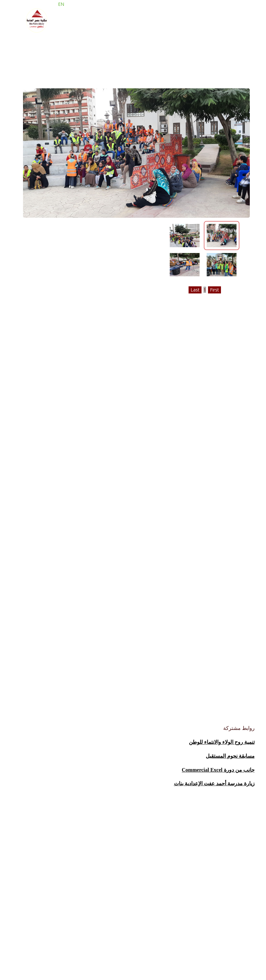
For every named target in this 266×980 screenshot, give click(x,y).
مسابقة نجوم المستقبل (230, 756)
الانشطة (31, 48)
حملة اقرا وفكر (178, 32)
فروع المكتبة (109, 48)
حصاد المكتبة (90, 32)
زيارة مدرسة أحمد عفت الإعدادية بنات (214, 783)
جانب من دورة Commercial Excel (218, 770)
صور (27, 32)
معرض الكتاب (133, 32)
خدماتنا (143, 48)
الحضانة (215, 32)
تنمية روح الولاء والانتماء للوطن (222, 742)
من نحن (171, 48)
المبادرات (53, 32)
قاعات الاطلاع (67, 48)
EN (57, 11)
